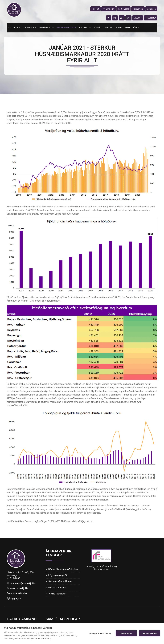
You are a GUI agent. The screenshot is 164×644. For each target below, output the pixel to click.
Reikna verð (138, 9)
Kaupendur (29, 28)
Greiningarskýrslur (66, 28)
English (109, 28)
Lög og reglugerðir (58, 575)
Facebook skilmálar (17, 594)
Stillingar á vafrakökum (100, 633)
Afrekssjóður (132, 28)
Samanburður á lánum (60, 582)
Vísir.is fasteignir (57, 594)
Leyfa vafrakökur (149, 633)
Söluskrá (123, 9)
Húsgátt (95, 9)
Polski (119, 28)
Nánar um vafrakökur (41, 638)
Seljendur (13, 28)
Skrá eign (109, 9)
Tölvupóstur (151, 18)
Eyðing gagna (14, 599)
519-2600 (15, 578)
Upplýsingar (45, 28)
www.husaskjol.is (19, 589)
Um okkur (84, 28)
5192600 (138, 18)
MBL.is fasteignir (57, 588)
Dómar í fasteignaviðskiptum (63, 569)
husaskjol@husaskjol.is (23, 584)
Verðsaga (151, 9)
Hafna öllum (126, 633)
